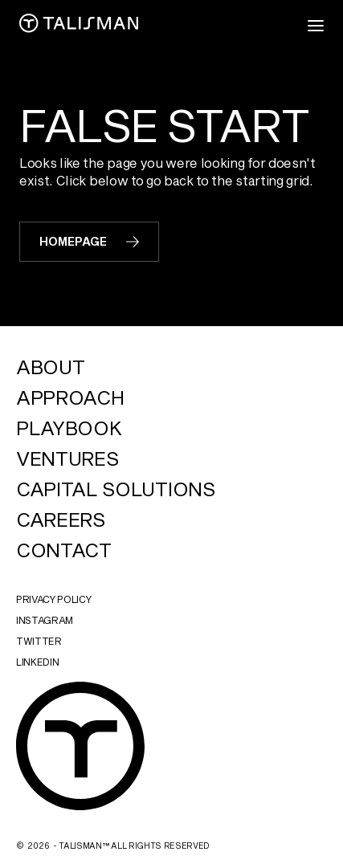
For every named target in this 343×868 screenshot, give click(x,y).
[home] (79, 25)
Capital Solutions (116, 489)
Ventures (67, 458)
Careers (61, 520)
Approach (70, 397)
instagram (45, 620)
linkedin (37, 662)
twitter (39, 641)
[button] (316, 26)
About (50, 367)
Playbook (69, 428)
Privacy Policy (54, 599)
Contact (64, 550)
